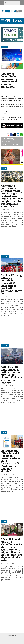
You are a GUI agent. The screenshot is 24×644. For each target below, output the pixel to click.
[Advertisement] (12, 242)
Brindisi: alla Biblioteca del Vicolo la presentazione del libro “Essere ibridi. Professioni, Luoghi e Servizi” (11, 461)
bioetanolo (13, 144)
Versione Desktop (12, 638)
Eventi (4, 169)
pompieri (14, 142)
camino (5, 144)
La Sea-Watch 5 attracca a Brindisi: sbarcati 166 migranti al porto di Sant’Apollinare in (12, 285)
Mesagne (5, 47)
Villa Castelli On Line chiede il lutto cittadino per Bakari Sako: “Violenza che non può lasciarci (12, 375)
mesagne (6, 142)
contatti (19, 21)
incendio (10, 139)
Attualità (5, 256)
